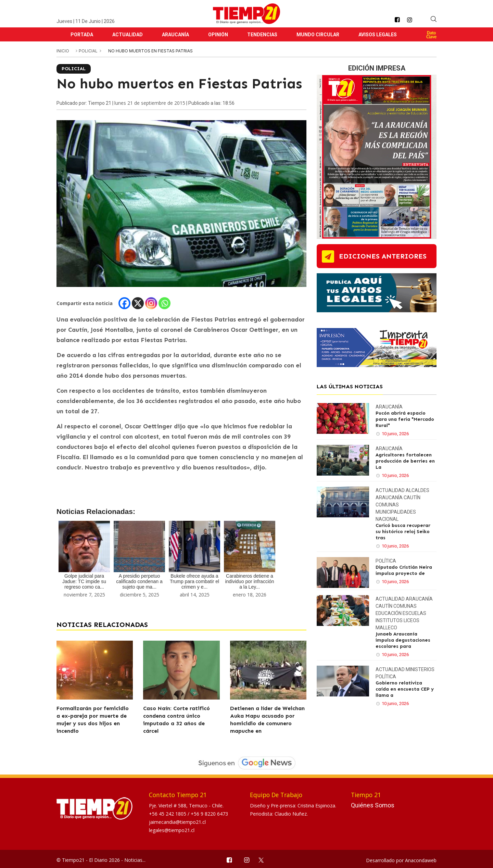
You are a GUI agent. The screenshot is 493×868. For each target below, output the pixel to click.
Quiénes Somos (373, 805)
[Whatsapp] (165, 303)
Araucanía (175, 35)
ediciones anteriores (383, 256)
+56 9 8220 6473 (209, 814)
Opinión (218, 35)
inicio (63, 51)
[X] (138, 303)
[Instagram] (151, 303)
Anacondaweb (421, 860)
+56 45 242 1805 (168, 814)
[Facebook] (124, 303)
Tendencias (262, 35)
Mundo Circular (318, 35)
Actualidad (128, 35)
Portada (82, 35)
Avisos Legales (378, 35)
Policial (89, 51)
